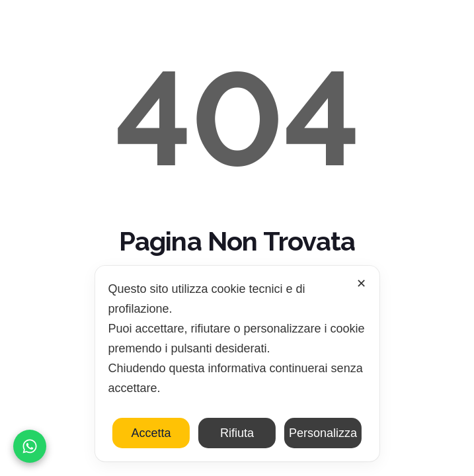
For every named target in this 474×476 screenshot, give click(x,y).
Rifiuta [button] (237, 433)
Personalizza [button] (323, 433)
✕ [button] (361, 284)
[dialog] (237, 364)
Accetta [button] (151, 433)
